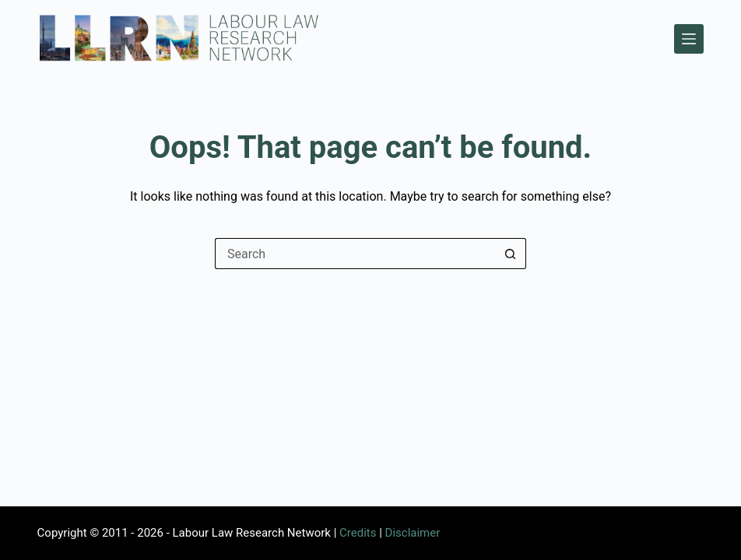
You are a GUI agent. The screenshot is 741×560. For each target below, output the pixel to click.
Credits (358, 533)
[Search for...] (355, 254)
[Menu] (689, 39)
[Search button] (511, 254)
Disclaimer (413, 533)
